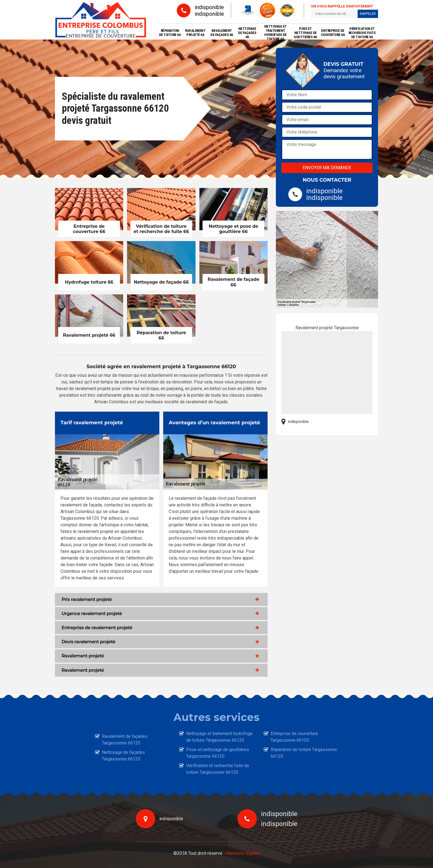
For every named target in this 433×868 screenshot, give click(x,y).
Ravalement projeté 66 (195, 33)
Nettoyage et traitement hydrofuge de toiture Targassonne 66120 (219, 737)
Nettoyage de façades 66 (247, 33)
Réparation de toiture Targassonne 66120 (304, 753)
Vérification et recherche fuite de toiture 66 (362, 33)
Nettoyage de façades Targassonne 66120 (123, 756)
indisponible (209, 7)
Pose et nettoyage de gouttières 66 (305, 33)
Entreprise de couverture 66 (333, 33)
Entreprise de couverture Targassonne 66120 (294, 737)
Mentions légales (243, 853)
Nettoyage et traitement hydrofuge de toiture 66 (275, 33)
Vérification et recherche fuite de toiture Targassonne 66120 (218, 769)
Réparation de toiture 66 (170, 33)
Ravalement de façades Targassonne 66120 (125, 740)
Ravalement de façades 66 (222, 33)
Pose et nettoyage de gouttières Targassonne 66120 (218, 753)
